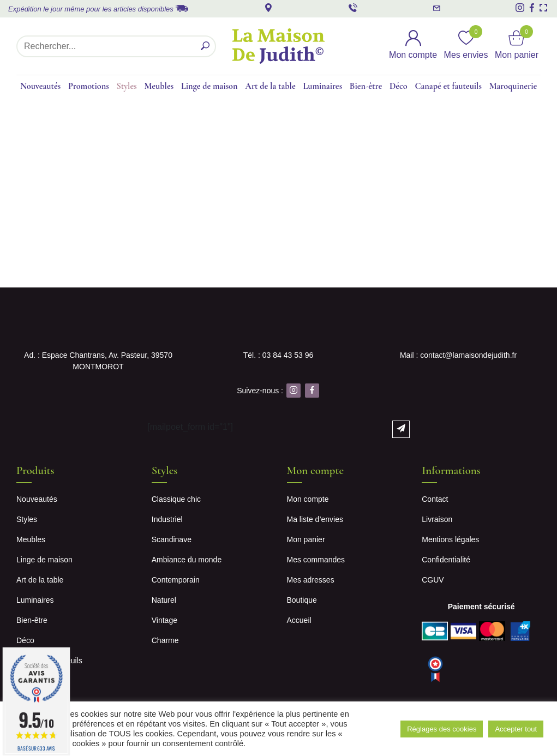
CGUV (433, 580)
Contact (435, 499)
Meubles (159, 86)
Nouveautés (40, 86)
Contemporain (176, 580)
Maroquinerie (513, 86)
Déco (399, 86)
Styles (126, 86)
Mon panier (306, 539)
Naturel (164, 600)
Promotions (89, 86)
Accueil (299, 620)
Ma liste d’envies (315, 519)
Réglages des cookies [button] (442, 729)
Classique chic (176, 499)
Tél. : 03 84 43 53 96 (278, 355)
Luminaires (323, 86)
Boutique (302, 600)
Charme (165, 640)
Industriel (167, 519)
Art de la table (270, 86)
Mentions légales (450, 539)
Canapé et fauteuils (448, 86)
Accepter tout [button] (516, 729)
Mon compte (308, 499)
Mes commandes (316, 560)
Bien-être (366, 86)
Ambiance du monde (187, 560)
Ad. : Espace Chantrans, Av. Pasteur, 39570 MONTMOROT (98, 361)
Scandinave (172, 539)
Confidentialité (446, 560)
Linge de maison (209, 86)
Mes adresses (311, 580)
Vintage (164, 620)
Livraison (437, 519)
